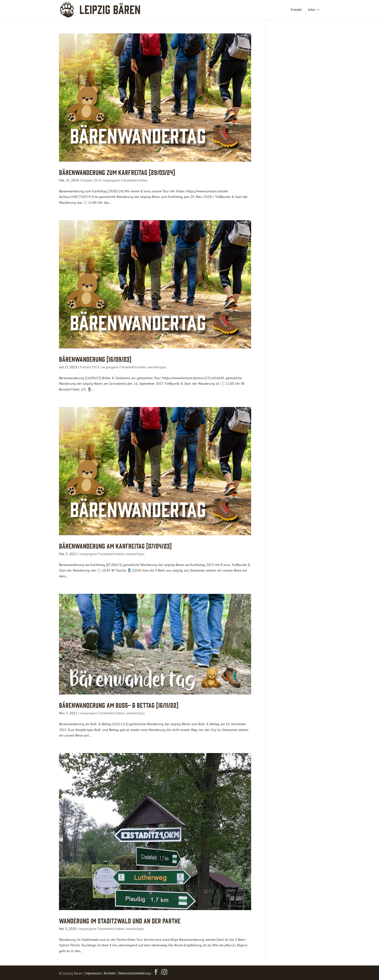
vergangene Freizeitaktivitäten (125, 180)
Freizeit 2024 (91, 180)
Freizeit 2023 (90, 367)
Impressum (93, 973)
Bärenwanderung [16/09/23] (95, 359)
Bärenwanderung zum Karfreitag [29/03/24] (117, 172)
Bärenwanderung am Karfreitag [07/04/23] (115, 546)
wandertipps (157, 367)
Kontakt (109, 973)
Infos (312, 10)
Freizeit (296, 10)
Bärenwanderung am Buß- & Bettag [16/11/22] (119, 705)
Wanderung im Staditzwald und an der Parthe (120, 920)
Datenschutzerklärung (134, 973)
